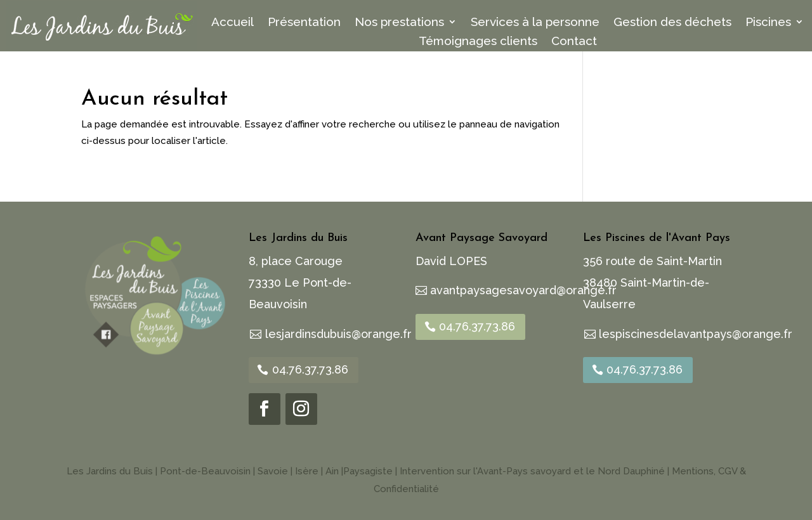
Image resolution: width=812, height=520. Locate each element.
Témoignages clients (478, 42)
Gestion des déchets (672, 23)
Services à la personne (535, 23)
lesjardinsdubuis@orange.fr (338, 334)
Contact (574, 42)
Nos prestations (399, 23)
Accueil (232, 23)
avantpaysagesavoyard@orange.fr (523, 290)
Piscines (768, 23)
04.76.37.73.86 (310, 369)
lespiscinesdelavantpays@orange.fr (696, 334)
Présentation (304, 23)
